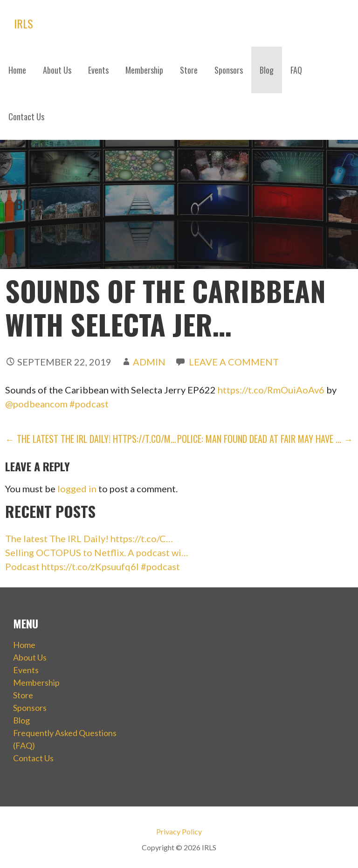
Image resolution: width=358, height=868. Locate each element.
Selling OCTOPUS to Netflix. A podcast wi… (97, 552)
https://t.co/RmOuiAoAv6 (271, 390)
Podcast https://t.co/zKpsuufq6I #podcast (93, 566)
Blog (267, 70)
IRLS (24, 23)
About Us (57, 70)
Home (17, 70)
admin (149, 362)
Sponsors (229, 70)
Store (189, 70)
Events (98, 70)
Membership (144, 70)
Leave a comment (234, 362)
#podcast (89, 404)
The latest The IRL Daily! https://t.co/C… (89, 538)
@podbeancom (36, 404)
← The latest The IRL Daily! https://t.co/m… (91, 439)
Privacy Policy (179, 831)
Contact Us (26, 117)
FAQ (296, 70)
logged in (77, 489)
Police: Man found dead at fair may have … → (265, 439)
